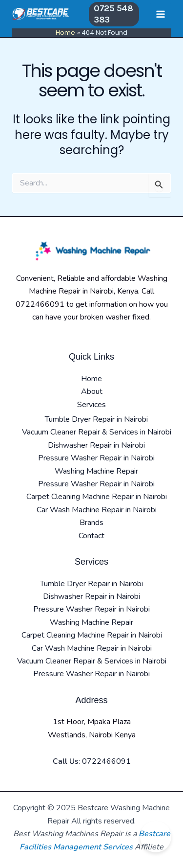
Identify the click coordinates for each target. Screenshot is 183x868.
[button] (114, 14)
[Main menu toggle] (161, 14)
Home (91, 379)
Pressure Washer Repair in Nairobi (96, 458)
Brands (91, 523)
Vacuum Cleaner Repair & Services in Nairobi (97, 432)
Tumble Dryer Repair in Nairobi (96, 419)
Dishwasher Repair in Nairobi (96, 445)
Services (91, 405)
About (92, 391)
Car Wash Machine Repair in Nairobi (97, 510)
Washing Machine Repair (96, 471)
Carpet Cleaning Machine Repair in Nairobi (97, 497)
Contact (91, 536)
